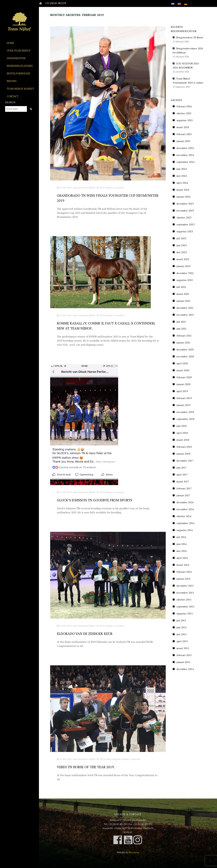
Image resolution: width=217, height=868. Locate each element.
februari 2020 (184, 377)
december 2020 (185, 350)
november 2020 (185, 356)
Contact (13, 96)
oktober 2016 (184, 516)
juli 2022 (181, 287)
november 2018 (185, 412)
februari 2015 (184, 655)
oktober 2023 (184, 218)
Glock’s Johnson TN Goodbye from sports (95, 500)
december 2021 (185, 308)
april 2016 (182, 558)
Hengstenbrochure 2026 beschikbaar (188, 50)
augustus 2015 (185, 614)
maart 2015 (183, 648)
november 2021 (185, 315)
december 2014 (185, 669)
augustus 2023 (185, 231)
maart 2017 (183, 482)
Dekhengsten (16, 58)
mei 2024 (182, 176)
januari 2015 (183, 662)
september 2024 (186, 162)
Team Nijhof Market (20, 89)
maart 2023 (183, 259)
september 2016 (186, 523)
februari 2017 (184, 488)
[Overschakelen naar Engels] (179, 2)
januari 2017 (183, 495)
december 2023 (185, 204)
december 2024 (185, 148)
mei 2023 (182, 252)
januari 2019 (183, 405)
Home (10, 43)
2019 (102, 188)
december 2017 (185, 461)
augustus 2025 (185, 120)
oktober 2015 (184, 600)
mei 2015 (182, 634)
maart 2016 (183, 565)
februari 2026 (184, 106)
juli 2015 (181, 620)
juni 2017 (182, 468)
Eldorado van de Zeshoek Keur (85, 634)
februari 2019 (184, 398)
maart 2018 (183, 440)
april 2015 (182, 641)
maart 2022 (183, 294)
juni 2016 (182, 544)
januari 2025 (183, 141)
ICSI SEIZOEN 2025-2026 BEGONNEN (186, 66)
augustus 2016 (185, 530)
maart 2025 (183, 127)
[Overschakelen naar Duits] (186, 2)
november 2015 (185, 593)
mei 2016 (182, 551)
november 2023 (185, 211)
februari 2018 (184, 447)
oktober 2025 (184, 113)
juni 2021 (182, 329)
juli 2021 (181, 322)
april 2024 (182, 183)
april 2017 (182, 475)
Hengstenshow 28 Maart (190, 37)
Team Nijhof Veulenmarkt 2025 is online (188, 81)
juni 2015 (182, 627)
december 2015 (185, 586)
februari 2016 (184, 572)
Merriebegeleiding (20, 66)
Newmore (134, 852)
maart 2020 (183, 370)
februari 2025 (184, 134)
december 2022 (185, 273)
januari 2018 (183, 454)
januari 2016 (183, 579)
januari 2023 (183, 266)
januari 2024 (183, 197)
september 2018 (186, 419)
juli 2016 (181, 537)
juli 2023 (181, 238)
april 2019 (182, 391)
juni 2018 (182, 426)
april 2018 (182, 433)
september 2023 (186, 224)
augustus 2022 (185, 280)
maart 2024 (183, 190)
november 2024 (185, 155)
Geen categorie (113, 759)
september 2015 (186, 607)
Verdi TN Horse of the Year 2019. (86, 767)
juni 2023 (182, 245)
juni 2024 (182, 169)
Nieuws (12, 81)
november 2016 (185, 509)
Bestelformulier (18, 73)
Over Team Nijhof (19, 50)
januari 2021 (183, 343)
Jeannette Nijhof (86, 188)
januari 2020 (183, 384)
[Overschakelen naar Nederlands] (173, 2)
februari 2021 (184, 336)
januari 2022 (183, 301)
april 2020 (182, 363)
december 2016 (185, 502)
